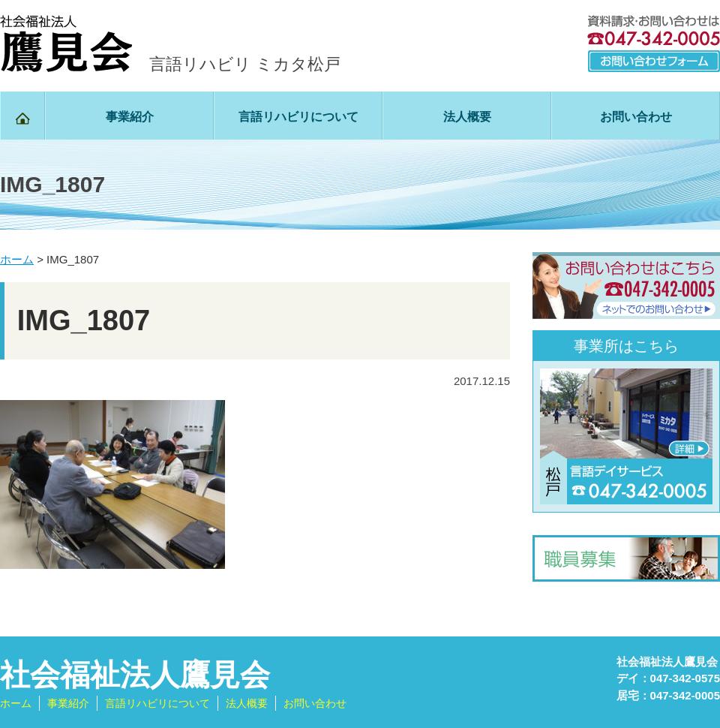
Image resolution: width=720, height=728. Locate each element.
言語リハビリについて (298, 117)
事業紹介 (130, 117)
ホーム (16, 703)
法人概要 (467, 117)
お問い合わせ (636, 117)
